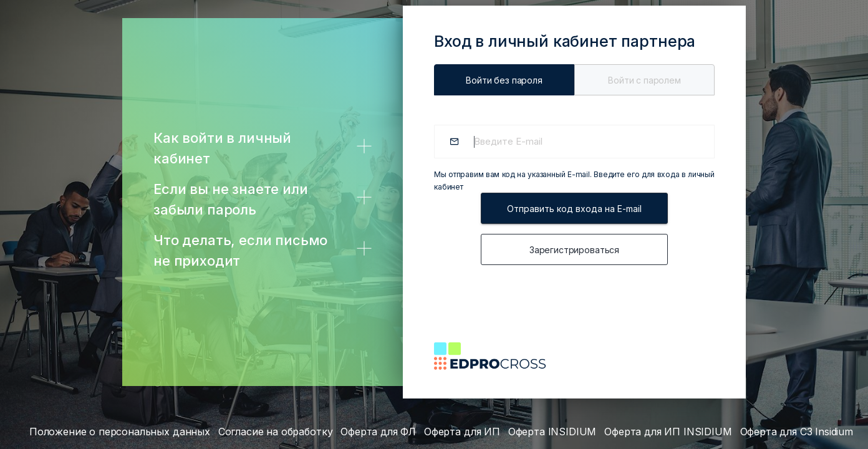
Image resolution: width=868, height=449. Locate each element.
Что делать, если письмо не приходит (240, 250)
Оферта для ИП (462, 432)
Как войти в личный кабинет (222, 148)
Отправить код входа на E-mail (574, 209)
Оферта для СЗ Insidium (797, 432)
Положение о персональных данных (120, 432)
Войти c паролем (644, 80)
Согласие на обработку (276, 432)
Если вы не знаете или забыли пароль (231, 199)
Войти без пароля (504, 80)
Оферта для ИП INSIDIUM (668, 432)
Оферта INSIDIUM (552, 432)
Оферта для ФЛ (378, 432)
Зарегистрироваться (574, 250)
